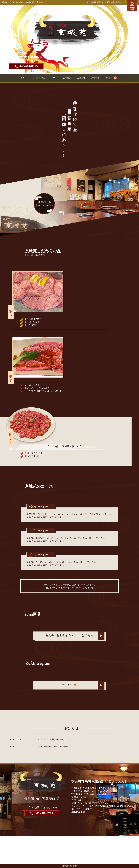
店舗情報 (95, 78)
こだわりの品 (39, 78)
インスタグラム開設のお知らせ (52, 739)
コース (54, 78)
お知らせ (81, 78)
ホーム (23, 78)
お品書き (67, 78)
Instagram (111, 77)
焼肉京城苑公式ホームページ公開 (53, 747)
